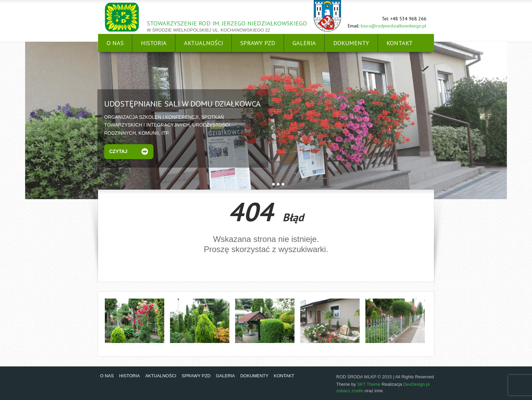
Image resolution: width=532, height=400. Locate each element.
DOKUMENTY (351, 43)
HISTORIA (154, 43)
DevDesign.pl (416, 384)
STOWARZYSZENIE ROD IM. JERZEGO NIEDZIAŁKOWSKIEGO (227, 23)
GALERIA (304, 43)
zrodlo (357, 391)
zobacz (344, 391)
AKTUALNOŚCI (203, 43)
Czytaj (118, 151)
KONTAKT (400, 43)
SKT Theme (369, 384)
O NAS (115, 43)
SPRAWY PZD (258, 43)
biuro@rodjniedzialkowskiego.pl (394, 26)
